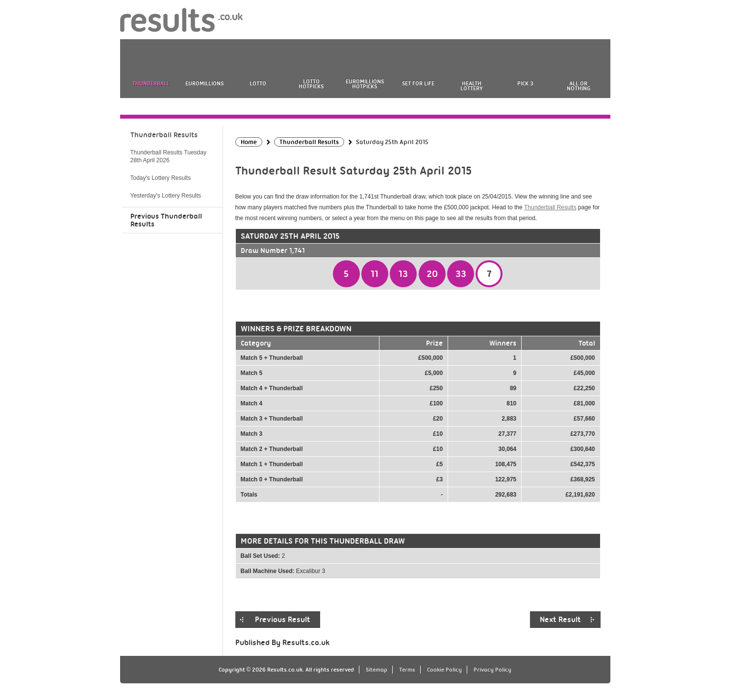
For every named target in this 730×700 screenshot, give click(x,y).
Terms (407, 670)
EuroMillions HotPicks (365, 84)
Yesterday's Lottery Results (166, 196)
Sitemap (377, 670)
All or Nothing (579, 86)
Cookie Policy (444, 670)
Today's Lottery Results (161, 178)
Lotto (258, 83)
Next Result (560, 620)
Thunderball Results (550, 207)
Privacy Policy (492, 670)
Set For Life (418, 83)
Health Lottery (472, 86)
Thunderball (151, 83)
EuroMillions (204, 83)
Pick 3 (525, 83)
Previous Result (283, 620)
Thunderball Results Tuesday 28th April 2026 (168, 156)
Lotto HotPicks (311, 84)
